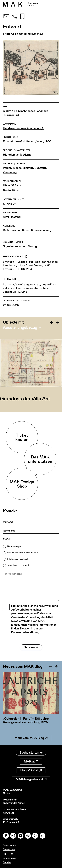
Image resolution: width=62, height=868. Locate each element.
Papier (7, 168)
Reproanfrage (14, 546)
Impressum (8, 854)
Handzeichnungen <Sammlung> (23, 128)
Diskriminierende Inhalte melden (22, 553)
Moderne (26, 155)
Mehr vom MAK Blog (31, 738)
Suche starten (31, 753)
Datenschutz (9, 849)
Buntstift (40, 168)
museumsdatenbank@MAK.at (14, 811)
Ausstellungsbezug (20, 327)
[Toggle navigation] (55, 4)
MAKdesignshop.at (31, 779)
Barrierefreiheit (10, 858)
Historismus (11, 155)
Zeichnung (10, 172)
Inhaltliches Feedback (18, 559)
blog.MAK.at (31, 770)
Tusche (17, 168)
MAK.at (31, 761)
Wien (40, 141)
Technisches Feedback (18, 565)
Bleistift (28, 168)
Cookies (7, 862)
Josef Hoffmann (25, 141)
